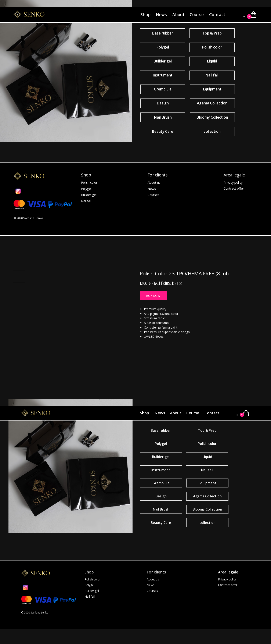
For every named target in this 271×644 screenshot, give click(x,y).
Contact (217, 15)
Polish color (89, 182)
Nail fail (86, 201)
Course (197, 15)
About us (154, 182)
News (161, 15)
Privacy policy (233, 182)
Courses (153, 195)
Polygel (86, 189)
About (178, 15)
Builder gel (89, 195)
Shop (145, 15)
